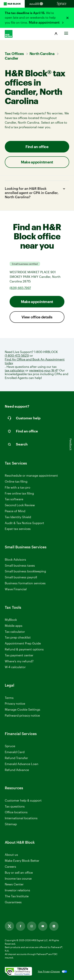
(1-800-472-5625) (17, 355)
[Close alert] (67, 18)
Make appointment (45, 22)
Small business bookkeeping (25, 571)
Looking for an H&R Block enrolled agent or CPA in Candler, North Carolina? (36, 193)
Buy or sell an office (19, 872)
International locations (21, 818)
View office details (37, 317)
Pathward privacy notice (22, 715)
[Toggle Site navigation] (66, 32)
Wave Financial (16, 589)
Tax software (14, 499)
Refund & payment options (24, 649)
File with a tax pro (18, 487)
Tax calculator (15, 632)
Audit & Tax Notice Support (24, 523)
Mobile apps (14, 626)
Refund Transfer (16, 758)
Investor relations (17, 890)
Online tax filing (16, 481)
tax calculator (15, 370)
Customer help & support (23, 801)
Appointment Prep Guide (23, 643)
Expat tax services (18, 529)
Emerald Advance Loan (22, 764)
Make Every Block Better (22, 861)
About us (11, 855)
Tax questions (15, 806)
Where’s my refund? (19, 661)
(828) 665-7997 (20, 288)
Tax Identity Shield (18, 517)
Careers (10, 867)
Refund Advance (17, 770)
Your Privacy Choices (49, 971)
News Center (14, 884)
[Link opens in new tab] (9, 926)
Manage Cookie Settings (23, 709)
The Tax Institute (17, 896)
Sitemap (11, 824)
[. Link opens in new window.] (18, 972)
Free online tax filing (19, 493)
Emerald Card (15, 752)
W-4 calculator (15, 667)
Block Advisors (15, 560)
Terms (9, 698)
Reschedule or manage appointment (31, 475)
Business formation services (25, 583)
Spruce (10, 746)
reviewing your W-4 (43, 370)
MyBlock (11, 620)
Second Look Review (20, 505)
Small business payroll (21, 577)
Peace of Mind (15, 511)
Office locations (16, 812)
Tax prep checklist (18, 637)
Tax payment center (19, 655)
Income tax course (18, 878)
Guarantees (13, 902)
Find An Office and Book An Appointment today (35, 361)
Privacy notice (15, 703)
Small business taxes (20, 565)
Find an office (37, 147)
